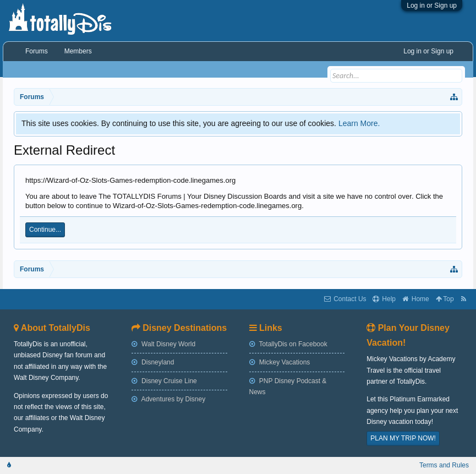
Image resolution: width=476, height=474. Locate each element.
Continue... (45, 230)
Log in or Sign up (432, 6)
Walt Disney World (163, 344)
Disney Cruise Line (164, 381)
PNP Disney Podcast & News (288, 386)
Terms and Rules (444, 465)
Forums (37, 51)
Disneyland (153, 362)
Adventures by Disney (168, 399)
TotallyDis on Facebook (288, 344)
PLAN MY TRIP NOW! (403, 438)
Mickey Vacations (280, 362)
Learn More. (359, 123)
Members (78, 51)
